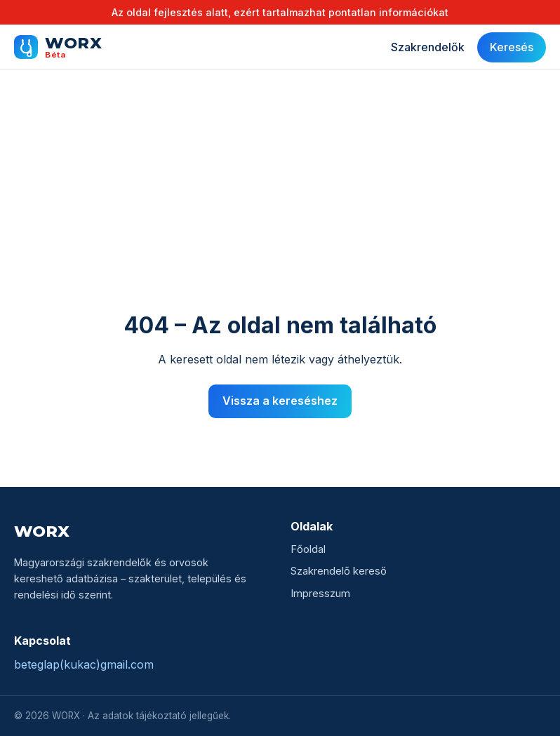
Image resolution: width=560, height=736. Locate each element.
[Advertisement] (280, 205)
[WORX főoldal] (58, 47)
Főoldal (308, 549)
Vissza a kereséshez (280, 401)
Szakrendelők (428, 47)
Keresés (512, 47)
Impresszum (320, 594)
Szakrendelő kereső (339, 571)
